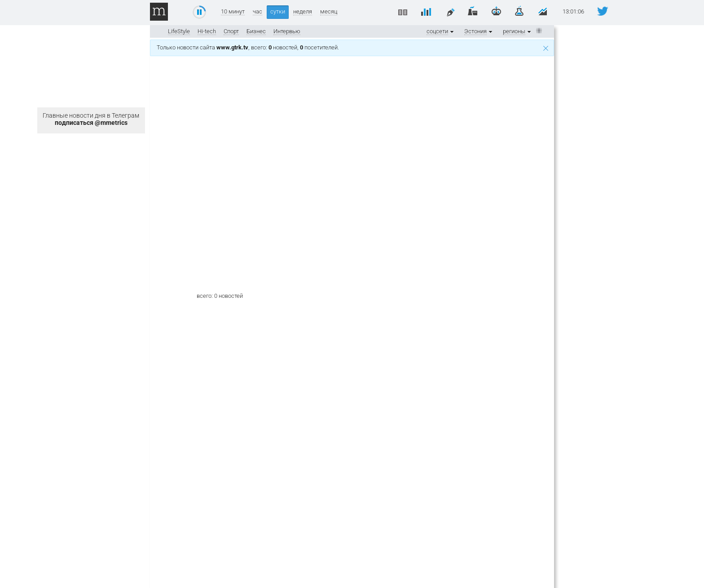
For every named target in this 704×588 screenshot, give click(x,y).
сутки (278, 11)
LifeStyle (179, 31)
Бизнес (256, 31)
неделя (303, 12)
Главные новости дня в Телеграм (91, 119)
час (257, 12)
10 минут (233, 12)
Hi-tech (207, 31)
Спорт (231, 31)
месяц (329, 12)
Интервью (287, 31)
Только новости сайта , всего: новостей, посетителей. (352, 47)
